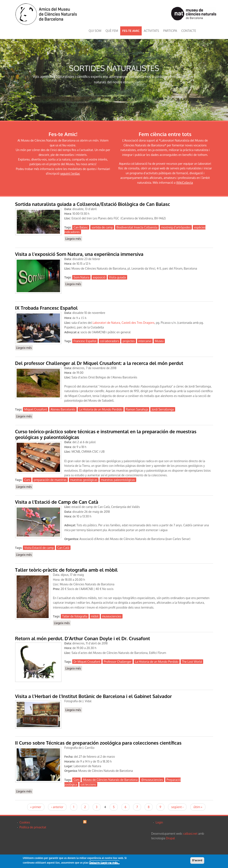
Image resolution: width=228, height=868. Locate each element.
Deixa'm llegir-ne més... (104, 863)
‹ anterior (57, 807)
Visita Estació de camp (39, 548)
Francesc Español (85, 341)
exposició (99, 277)
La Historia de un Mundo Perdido (101, 409)
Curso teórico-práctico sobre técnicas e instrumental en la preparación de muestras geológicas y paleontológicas (106, 434)
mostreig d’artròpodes (176, 227)
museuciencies (112, 616)
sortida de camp (102, 227)
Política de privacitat (33, 827)
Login (159, 822)
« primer (36, 807)
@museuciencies (152, 780)
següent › (177, 807)
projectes (129, 341)
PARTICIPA (170, 31)
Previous (5, 80)
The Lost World (192, 662)
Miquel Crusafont (36, 409)
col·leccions (88, 784)
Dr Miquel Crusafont (87, 662)
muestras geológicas (84, 480)
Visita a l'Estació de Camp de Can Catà (57, 502)
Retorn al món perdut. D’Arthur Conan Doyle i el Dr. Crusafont (83, 638)
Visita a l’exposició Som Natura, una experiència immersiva (79, 254)
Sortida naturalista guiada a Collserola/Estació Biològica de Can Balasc (93, 204)
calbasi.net (190, 834)
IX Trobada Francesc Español (46, 308)
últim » (198, 807)
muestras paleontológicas (118, 480)
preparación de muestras (50, 480)
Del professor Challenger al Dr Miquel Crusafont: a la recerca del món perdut (99, 363)
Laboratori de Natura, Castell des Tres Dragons (124, 323)
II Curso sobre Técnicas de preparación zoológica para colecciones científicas (98, 743)
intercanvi (145, 341)
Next (223, 80)
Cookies (25, 822)
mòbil (95, 616)
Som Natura (81, 277)
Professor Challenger (118, 662)
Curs (27, 480)
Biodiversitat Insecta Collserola (137, 227)
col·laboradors (109, 341)
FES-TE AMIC (131, 31)
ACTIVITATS (151, 31)
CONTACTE (189, 31)
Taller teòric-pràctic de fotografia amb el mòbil (66, 570)
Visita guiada (117, 277)
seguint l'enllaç (70, 173)
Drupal (170, 838)
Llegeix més (74, 238)
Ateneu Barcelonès (63, 409)
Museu (159, 341)
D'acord (197, 861)
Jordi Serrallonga (163, 409)
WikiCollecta (185, 183)
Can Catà (63, 548)
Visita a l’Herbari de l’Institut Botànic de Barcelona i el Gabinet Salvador (94, 696)
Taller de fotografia (75, 616)
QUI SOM (95, 31)
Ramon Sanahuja (137, 409)
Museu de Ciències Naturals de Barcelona (110, 780)
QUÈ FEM (112, 31)
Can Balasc (81, 227)
